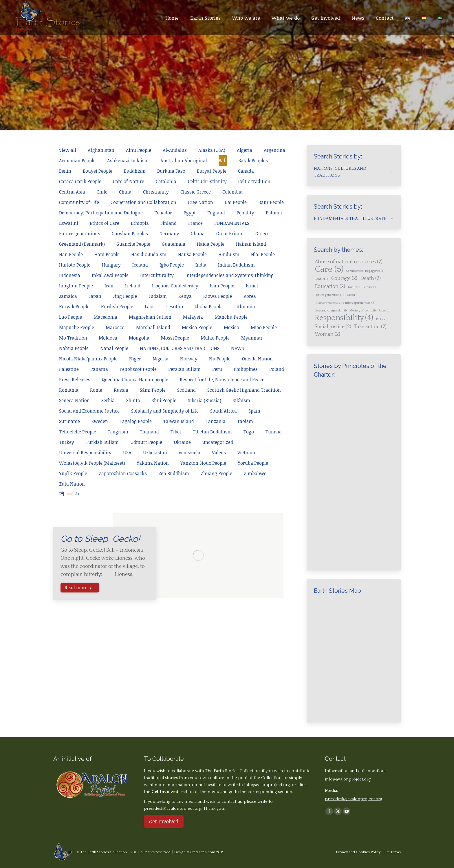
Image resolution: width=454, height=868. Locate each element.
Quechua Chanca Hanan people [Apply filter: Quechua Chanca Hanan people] (135, 380)
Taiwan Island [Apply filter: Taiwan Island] (179, 421)
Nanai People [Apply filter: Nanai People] (114, 348)
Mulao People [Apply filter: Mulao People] (215, 338)
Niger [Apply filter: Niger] (135, 359)
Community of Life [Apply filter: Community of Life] (79, 202)
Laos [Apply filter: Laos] (150, 307)
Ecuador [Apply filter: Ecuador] (163, 213)
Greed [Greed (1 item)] (353, 295)
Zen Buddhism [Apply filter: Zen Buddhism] (174, 473)
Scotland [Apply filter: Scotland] (186, 390)
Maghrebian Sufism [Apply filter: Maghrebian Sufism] (150, 317)
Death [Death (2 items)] (370, 278)
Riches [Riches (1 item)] (382, 319)
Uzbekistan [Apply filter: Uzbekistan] (155, 453)
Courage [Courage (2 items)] (344, 278)
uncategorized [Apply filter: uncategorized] (218, 442)
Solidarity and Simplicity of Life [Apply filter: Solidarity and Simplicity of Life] (165, 411)
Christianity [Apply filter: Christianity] (156, 192)
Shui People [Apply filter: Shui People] (164, 400)
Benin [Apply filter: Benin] (65, 171)
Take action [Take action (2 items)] (370, 327)
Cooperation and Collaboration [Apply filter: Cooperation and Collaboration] (143, 202)
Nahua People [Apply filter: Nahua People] (74, 348)
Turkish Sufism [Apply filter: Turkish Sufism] (102, 442)
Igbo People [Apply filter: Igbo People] (172, 265)
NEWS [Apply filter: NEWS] (238, 348)
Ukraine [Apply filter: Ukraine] (182, 442)
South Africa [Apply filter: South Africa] (224, 411)
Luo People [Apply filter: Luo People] (71, 317)
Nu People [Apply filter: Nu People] (220, 359)
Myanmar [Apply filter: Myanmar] (252, 338)
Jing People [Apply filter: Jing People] (125, 296)
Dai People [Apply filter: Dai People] (236, 202)
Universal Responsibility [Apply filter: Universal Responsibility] (85, 453)
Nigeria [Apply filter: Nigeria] (161, 359)
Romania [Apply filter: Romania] (69, 390)
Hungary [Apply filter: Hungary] (111, 265)
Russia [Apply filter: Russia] (121, 390)
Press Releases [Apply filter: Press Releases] (75, 380)
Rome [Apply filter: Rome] (96, 390)
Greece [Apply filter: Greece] (262, 234)
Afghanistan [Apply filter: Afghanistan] (101, 150)
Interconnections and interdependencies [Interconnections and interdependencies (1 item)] (344, 303)
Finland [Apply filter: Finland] (169, 223)
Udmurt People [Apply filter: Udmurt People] (146, 442)
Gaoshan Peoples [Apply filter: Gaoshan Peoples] (130, 234)
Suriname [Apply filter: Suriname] (69, 421)
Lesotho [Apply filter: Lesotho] (175, 307)
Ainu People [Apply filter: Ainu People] (139, 150)
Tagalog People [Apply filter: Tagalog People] (136, 421)
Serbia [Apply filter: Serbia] (108, 400)
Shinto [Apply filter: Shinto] (133, 400)
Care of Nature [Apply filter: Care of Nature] (129, 181)
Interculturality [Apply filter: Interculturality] (157, 275)
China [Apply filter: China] (125, 192)
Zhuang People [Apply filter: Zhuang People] (216, 473)
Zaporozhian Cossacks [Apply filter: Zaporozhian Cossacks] (123, 473)
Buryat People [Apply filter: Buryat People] (212, 171)
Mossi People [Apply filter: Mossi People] (175, 338)
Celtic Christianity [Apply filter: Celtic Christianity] (207, 181)
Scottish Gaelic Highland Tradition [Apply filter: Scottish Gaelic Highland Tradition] (244, 390)
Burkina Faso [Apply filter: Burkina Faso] (171, 171)
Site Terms (392, 852)
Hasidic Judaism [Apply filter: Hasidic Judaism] (149, 254)
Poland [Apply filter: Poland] (277, 369)
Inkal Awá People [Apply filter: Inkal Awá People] (110, 275)
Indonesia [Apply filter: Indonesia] (70, 275)
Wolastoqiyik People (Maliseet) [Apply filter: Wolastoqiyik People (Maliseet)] (92, 463)
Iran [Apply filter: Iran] (109, 286)
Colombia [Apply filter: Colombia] (233, 192)
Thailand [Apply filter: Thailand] (149, 432)
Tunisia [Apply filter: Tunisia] (274, 432)
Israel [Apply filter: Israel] (252, 286)
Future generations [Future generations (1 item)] (329, 295)
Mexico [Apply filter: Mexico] (231, 327)
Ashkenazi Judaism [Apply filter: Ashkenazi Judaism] (128, 161)
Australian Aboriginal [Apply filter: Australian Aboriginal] (184, 161)
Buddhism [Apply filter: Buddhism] (135, 171)
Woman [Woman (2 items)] (327, 334)
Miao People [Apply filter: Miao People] (264, 327)
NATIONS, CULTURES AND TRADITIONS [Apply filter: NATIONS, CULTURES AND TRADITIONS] (180, 348)
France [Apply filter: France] (195, 223)
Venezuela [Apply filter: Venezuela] (190, 453)
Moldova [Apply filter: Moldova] (108, 338)
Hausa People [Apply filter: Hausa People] (192, 254)
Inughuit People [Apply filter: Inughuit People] (76, 286)
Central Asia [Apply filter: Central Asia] (72, 192)
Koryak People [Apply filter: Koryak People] (74, 307)
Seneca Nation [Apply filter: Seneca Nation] (74, 400)
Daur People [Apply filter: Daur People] (271, 202)
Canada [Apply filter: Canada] (246, 171)
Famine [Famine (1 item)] (369, 287)
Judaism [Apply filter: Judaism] (158, 296)
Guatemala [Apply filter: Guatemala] (174, 244)
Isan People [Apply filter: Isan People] (222, 286)
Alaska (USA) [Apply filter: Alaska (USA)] (212, 150)
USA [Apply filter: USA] (127, 453)
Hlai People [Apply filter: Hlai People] (263, 254)
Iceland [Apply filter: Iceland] (140, 265)
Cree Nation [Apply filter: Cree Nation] (201, 202)
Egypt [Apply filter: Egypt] (190, 213)
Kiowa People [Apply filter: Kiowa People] (218, 296)
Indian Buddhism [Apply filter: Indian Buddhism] (236, 265)
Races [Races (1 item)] (384, 311)
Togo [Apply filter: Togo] (249, 432)
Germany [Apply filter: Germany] (169, 234)
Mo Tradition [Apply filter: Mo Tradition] (73, 338)
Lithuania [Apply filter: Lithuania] (245, 307)
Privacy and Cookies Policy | (360, 852)
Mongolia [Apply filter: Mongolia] (139, 338)
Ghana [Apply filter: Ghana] (198, 234)
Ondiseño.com (203, 852)
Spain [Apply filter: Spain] (254, 411)
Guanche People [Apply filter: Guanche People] (133, 244)
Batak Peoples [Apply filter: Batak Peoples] (253, 161)
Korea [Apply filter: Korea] (250, 296)
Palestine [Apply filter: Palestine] (69, 369)
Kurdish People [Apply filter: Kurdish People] (117, 307)
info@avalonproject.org (267, 785)
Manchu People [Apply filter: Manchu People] (231, 317)
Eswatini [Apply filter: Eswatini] (69, 223)
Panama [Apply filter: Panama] (99, 369)
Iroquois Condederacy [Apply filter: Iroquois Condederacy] (175, 286)
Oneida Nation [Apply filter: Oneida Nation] (257, 359)
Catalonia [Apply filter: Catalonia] (166, 181)
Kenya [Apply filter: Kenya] (185, 296)
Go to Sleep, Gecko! (100, 539)
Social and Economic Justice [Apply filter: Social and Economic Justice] (89, 411)
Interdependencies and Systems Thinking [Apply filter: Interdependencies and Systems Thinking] (229, 275)
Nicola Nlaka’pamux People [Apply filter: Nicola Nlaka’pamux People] (88, 359)
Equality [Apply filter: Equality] (245, 213)
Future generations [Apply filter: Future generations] (80, 234)
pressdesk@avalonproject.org (354, 799)
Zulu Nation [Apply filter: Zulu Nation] (72, 484)
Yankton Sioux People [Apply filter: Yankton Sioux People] (203, 463)
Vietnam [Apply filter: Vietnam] (246, 453)
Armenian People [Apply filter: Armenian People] (77, 161)
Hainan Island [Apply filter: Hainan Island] (251, 244)
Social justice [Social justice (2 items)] (333, 327)
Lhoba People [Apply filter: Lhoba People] (209, 307)
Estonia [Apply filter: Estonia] (274, 213)
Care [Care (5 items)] (329, 269)
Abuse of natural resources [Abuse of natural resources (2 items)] (349, 262)
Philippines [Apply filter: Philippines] (246, 369)
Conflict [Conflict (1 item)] (322, 279)
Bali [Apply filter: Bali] (223, 161)
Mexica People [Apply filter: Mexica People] (197, 327)
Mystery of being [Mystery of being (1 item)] (363, 311)
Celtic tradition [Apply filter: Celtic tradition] (254, 181)
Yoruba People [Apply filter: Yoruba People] (253, 463)
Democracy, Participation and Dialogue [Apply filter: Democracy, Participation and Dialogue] (101, 213)
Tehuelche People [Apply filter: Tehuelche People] (78, 432)
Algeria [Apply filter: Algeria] (245, 150)
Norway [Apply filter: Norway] (189, 359)
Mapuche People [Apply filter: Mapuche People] (77, 327)
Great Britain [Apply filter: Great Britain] (230, 234)
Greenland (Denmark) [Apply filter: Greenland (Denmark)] (82, 244)
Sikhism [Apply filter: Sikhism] (241, 400)
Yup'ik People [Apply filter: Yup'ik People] (73, 473)
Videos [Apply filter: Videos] (219, 453)
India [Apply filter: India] (201, 265)
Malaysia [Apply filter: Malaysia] (193, 317)
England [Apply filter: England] (216, 213)
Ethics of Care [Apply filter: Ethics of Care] (105, 223)
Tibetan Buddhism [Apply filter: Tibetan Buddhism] (212, 432)
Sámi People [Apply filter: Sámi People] (153, 390)
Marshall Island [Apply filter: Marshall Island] (153, 327)
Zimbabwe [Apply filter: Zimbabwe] (255, 473)
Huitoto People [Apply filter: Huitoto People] (75, 265)
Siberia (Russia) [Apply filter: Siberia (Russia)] (205, 400)
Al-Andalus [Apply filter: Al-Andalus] (175, 150)
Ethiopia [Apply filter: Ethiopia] (140, 223)
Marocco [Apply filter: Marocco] (115, 327)
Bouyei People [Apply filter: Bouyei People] (98, 171)
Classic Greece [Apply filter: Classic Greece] (196, 192)
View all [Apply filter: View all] (68, 150)
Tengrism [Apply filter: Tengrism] (118, 432)
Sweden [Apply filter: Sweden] (100, 421)
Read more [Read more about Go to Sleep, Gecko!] (78, 588)
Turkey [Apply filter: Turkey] (67, 442)
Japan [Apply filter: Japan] (95, 296)
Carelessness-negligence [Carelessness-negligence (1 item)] (365, 271)
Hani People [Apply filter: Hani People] (107, 254)
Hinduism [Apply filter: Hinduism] (229, 254)
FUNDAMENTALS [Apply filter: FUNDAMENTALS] (232, 223)
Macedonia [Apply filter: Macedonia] (105, 317)
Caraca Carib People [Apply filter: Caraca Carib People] (80, 181)
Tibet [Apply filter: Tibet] (176, 432)
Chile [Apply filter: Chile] (102, 192)
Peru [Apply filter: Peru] (217, 369)
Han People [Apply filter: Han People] (71, 254)
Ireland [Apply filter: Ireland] (133, 286)
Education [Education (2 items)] (330, 287)
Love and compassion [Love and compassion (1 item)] (331, 311)
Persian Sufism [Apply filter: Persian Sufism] (184, 369)
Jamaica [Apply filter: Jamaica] (68, 296)
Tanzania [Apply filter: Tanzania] (216, 421)
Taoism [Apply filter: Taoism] (245, 421)
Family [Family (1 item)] (354, 287)
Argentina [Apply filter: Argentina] (274, 150)
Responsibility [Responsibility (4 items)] (344, 318)
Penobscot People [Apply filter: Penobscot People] (138, 369)
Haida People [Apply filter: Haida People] (211, 244)
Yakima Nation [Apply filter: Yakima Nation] (153, 463)
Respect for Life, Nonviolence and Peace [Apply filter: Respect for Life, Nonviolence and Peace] (222, 380)
